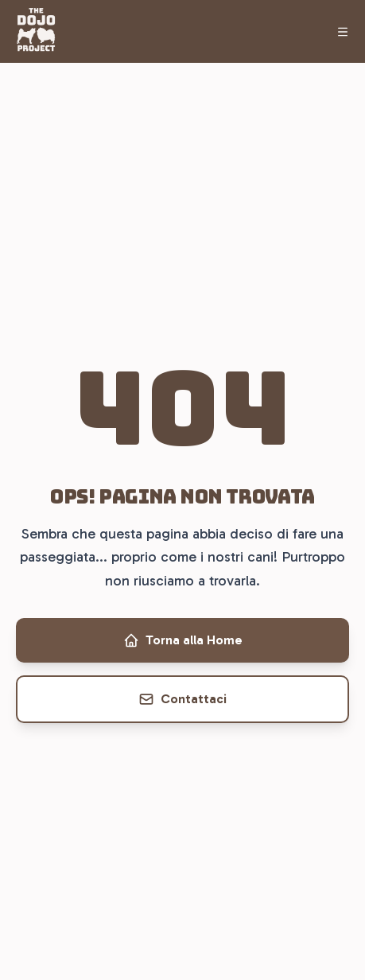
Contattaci (182, 699)
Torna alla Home (183, 640)
